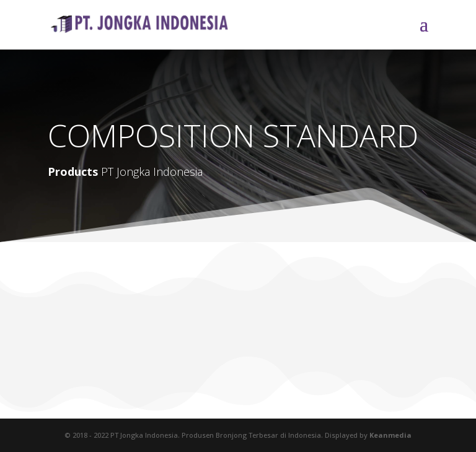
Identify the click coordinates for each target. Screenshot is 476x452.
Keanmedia (390, 435)
